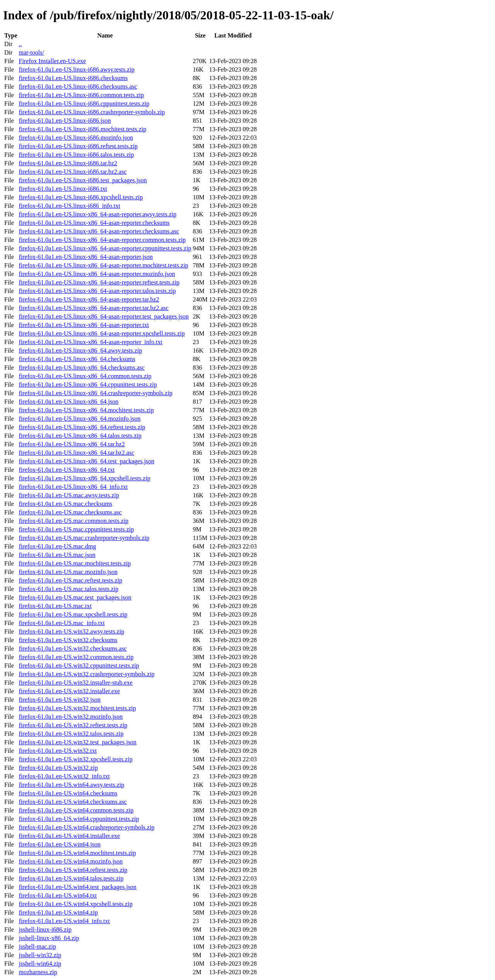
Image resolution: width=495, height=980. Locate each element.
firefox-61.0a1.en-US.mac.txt (55, 606)
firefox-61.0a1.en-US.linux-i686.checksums (73, 78)
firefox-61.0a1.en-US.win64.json (60, 844)
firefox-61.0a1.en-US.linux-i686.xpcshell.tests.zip (81, 197)
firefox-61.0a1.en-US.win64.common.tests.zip (76, 810)
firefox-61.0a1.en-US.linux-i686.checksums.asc (78, 87)
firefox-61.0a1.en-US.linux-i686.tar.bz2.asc (73, 172)
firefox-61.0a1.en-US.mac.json (57, 555)
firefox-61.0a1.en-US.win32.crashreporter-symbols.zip (86, 674)
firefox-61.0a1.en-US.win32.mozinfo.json (71, 717)
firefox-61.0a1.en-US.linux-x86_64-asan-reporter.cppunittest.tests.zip (105, 248)
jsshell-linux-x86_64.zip (49, 938)
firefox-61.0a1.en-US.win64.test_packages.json (77, 887)
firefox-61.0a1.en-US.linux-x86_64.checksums (77, 359)
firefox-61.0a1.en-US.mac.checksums (65, 504)
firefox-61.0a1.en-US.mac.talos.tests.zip (68, 589)
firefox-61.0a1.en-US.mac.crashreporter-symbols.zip (84, 538)
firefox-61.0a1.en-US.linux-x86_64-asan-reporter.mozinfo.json (97, 274)
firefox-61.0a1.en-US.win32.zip (58, 768)
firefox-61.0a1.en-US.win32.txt (58, 751)
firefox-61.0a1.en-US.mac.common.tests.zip (73, 521)
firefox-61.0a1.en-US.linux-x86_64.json (68, 402)
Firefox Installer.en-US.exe (52, 61)
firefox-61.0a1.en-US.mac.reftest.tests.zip (70, 580)
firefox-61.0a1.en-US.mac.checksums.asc (70, 512)
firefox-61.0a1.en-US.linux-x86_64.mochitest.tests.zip (86, 410)
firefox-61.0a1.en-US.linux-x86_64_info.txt (73, 487)
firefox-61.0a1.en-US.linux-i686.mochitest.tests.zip (82, 129)
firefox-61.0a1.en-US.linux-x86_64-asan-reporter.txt (84, 325)
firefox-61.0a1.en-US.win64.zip (58, 912)
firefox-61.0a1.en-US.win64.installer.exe (69, 836)
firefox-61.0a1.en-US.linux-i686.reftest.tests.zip (78, 146)
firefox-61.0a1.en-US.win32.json (60, 700)
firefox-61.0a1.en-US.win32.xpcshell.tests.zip (75, 759)
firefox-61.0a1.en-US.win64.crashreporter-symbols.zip (86, 827)
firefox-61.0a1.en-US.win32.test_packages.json (77, 742)
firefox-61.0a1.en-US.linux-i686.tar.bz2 (68, 163)
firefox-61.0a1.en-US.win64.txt (58, 895)
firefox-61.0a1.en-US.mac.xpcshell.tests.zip (73, 614)
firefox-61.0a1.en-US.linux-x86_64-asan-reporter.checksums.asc (99, 231)
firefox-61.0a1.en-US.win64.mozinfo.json (71, 861)
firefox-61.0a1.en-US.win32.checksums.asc (73, 648)
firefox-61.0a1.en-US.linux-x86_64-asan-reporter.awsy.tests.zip (97, 214)
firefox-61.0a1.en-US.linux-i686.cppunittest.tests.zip (84, 104)
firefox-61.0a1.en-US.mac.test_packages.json (75, 597)
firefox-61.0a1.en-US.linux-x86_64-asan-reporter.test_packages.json (103, 316)
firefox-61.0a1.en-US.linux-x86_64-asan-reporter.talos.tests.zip (97, 291)
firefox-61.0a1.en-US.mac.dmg (57, 546)
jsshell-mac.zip (37, 947)
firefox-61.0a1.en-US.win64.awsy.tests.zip (71, 785)
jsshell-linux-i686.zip (45, 929)
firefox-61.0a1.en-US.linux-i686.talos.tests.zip (76, 155)
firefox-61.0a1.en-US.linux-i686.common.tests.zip (81, 95)
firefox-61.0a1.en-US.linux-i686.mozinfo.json (76, 138)
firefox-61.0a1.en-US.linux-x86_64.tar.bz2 (72, 444)
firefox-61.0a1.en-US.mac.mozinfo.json (68, 572)
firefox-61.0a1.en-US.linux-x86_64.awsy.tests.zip (80, 350)
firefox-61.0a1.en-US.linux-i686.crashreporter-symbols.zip (92, 112)
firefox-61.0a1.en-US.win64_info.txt (64, 921)
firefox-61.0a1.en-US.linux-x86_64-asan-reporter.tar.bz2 (89, 299)
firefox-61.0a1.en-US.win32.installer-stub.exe (75, 683)
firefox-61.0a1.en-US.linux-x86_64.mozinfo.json (79, 419)
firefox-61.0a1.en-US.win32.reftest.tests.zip (73, 725)
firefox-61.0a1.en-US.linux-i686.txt (63, 189)
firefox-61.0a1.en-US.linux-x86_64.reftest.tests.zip (82, 427)
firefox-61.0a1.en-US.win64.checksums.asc (73, 802)
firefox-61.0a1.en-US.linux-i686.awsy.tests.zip (76, 69)
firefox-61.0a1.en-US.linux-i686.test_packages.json (83, 180)
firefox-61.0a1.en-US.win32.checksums (68, 640)
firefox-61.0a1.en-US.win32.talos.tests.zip (71, 734)
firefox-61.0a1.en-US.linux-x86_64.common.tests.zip (85, 376)
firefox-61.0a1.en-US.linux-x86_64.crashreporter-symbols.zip (95, 393)
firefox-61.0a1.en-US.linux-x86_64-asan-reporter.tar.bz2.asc (93, 308)
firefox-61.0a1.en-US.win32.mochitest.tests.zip (77, 708)
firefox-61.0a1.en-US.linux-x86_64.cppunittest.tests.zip (88, 385)
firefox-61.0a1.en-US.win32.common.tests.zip (76, 657)
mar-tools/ (31, 52)
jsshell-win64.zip (40, 964)
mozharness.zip (38, 972)
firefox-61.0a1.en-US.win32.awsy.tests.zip (71, 631)
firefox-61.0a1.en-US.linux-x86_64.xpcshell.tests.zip (84, 478)
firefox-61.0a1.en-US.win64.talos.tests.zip (71, 878)
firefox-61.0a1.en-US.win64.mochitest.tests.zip (77, 853)
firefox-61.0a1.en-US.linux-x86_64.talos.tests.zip (80, 436)
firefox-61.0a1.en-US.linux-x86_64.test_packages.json (86, 461)
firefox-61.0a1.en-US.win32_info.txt (64, 776)
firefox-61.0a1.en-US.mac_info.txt (61, 623)
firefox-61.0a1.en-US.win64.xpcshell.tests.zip (75, 904)
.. (20, 44)
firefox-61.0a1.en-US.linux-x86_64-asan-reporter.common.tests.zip (102, 240)
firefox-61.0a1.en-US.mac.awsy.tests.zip (69, 495)
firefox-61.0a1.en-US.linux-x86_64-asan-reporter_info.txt (90, 342)
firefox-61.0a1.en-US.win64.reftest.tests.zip (73, 870)
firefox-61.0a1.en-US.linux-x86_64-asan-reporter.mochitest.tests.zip (103, 265)
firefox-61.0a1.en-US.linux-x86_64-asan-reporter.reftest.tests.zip (99, 282)
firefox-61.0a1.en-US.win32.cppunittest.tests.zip (79, 666)
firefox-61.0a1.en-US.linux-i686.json (65, 121)
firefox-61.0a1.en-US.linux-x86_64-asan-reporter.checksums (94, 223)
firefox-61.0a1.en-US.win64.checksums (68, 793)
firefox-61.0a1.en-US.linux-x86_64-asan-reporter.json (86, 257)
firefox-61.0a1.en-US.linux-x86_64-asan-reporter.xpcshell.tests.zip (102, 333)
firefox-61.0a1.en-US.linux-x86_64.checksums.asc (82, 367)
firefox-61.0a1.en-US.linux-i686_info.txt (69, 206)
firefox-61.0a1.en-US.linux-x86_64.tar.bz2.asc (76, 453)
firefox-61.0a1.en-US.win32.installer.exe (69, 691)
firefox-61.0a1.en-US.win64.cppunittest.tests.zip (79, 819)
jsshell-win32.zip (40, 955)
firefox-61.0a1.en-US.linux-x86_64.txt (67, 470)
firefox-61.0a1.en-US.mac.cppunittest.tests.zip (76, 529)
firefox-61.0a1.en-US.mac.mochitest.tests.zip (75, 563)
